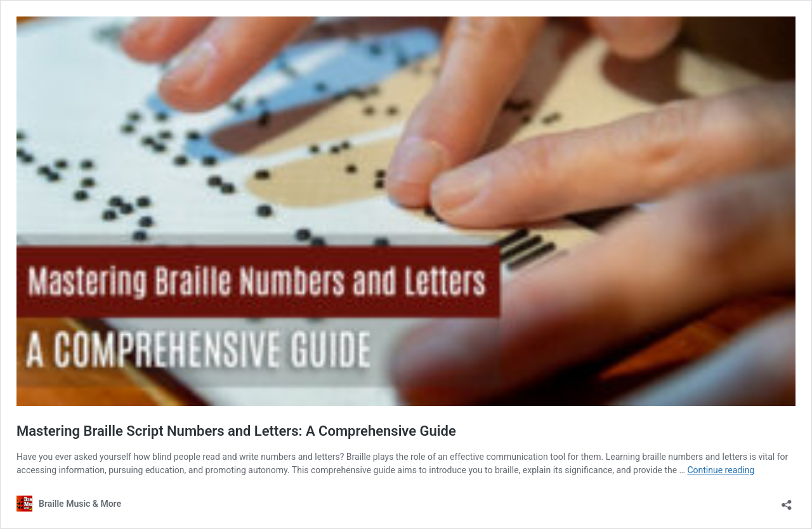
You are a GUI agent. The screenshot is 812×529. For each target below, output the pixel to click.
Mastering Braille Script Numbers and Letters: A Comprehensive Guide (236, 431)
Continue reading (721, 470)
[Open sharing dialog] (787, 501)
